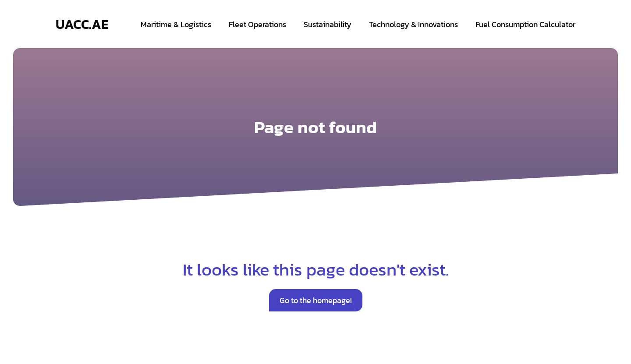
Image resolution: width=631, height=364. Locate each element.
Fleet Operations (257, 24)
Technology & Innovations (413, 24)
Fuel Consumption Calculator (525, 24)
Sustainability (328, 24)
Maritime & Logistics (176, 24)
